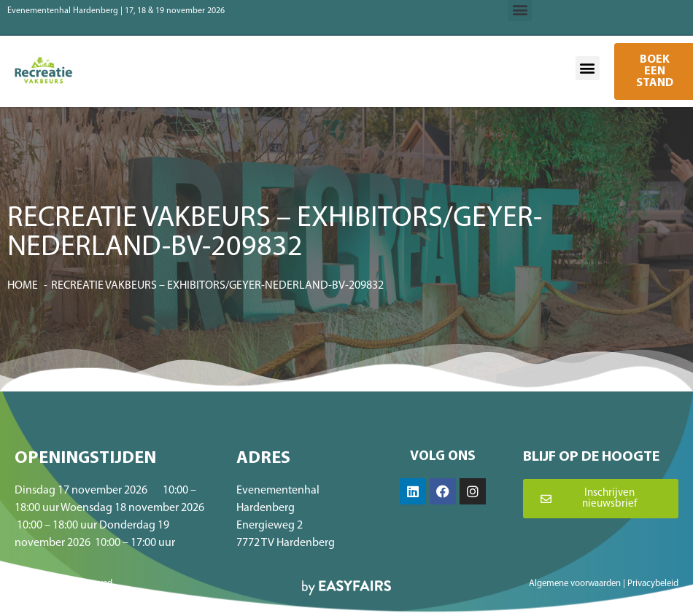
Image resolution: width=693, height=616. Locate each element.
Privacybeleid (653, 584)
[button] (588, 68)
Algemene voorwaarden (575, 584)
